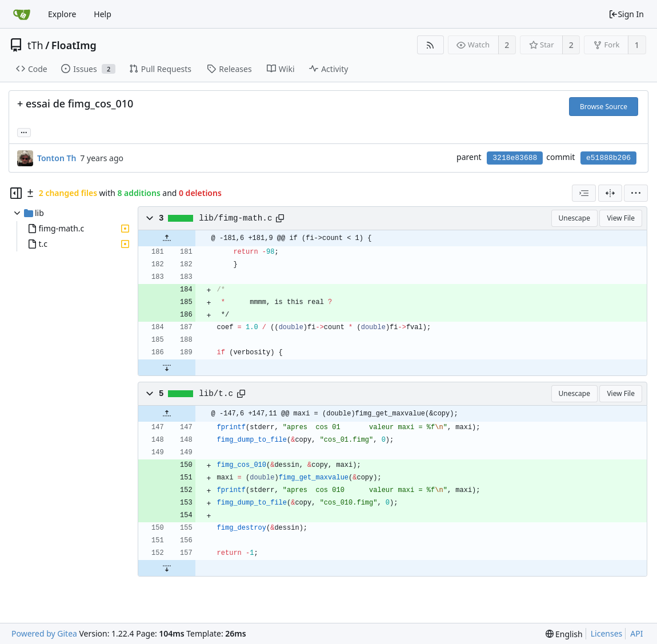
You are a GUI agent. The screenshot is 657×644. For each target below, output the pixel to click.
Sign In (626, 14)
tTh (35, 45)
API (636, 633)
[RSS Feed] (430, 45)
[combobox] (584, 193)
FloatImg (74, 45)
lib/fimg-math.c (235, 218)
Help (103, 14)
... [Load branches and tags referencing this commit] (24, 132)
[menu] (636, 193)
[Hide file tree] (16, 193)
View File (621, 218)
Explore (62, 14)
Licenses (607, 633)
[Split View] (610, 193)
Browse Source (604, 107)
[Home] (22, 14)
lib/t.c (216, 394)
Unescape (574, 218)
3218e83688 (515, 158)
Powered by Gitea (44, 633)
